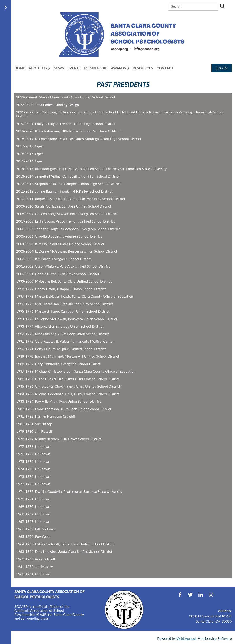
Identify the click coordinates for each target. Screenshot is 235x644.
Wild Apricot (187, 638)
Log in (222, 68)
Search (222, 6)
